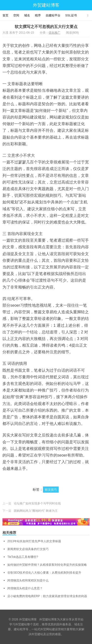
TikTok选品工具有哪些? (23, 557)
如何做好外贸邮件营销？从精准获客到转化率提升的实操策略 (47, 565)
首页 (5, 15)
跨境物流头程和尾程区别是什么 (28, 580)
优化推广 (54, 33)
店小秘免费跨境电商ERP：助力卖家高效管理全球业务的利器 (47, 596)
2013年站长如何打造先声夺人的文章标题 (34, 541)
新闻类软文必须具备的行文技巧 (28, 549)
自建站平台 (53, 15)
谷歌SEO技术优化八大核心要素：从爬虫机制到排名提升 (44, 573)
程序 (38, 15)
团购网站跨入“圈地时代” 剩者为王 (36, 511)
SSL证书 (71, 15)
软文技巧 (51, 490)
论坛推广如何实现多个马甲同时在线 (37, 503)
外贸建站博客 (46, 5)
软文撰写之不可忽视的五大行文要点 (46, 27)
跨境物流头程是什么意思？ (25, 588)
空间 (16, 15)
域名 (27, 15)
